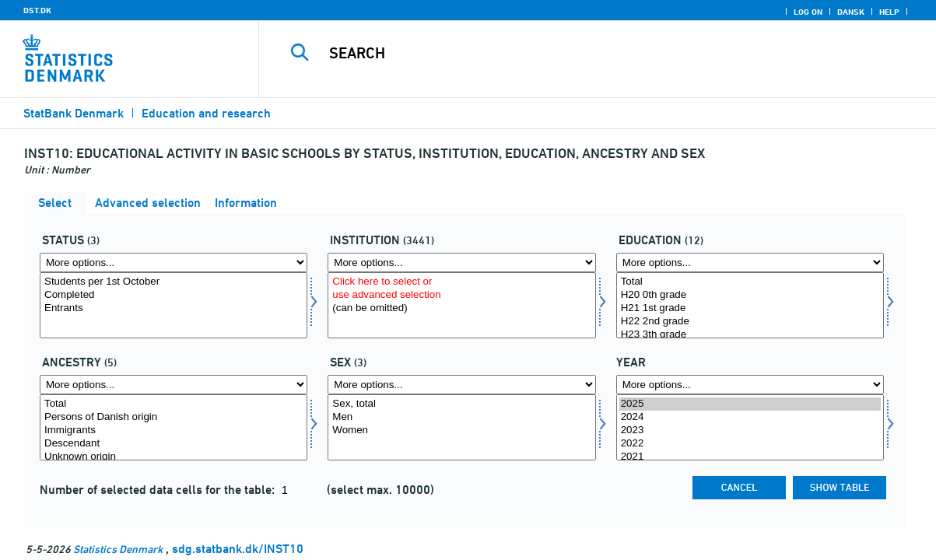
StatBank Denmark (74, 113)
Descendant (174, 444)
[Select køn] (461, 427)
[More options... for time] (750, 385)
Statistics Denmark (118, 549)
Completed (174, 295)
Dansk (851, 12)
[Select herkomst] (174, 427)
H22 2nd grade (750, 322)
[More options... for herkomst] (174, 385)
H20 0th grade (750, 295)
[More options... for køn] (461, 385)
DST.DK (37, 10)
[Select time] (750, 427)
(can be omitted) (461, 308)
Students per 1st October (174, 282)
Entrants (174, 308)
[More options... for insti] (461, 262)
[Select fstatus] (174, 305)
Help (889, 12)
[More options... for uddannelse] (750, 262)
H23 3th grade (750, 335)
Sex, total (461, 404)
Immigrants (174, 430)
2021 (750, 457)
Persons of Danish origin (174, 417)
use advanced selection (461, 295)
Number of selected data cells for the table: (159, 490)
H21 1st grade (750, 308)
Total (750, 282)
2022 (750, 444)
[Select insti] (461, 305)
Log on (808, 12)
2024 (750, 417)
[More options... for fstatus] (174, 262)
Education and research (206, 113)
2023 (750, 430)
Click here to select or (461, 282)
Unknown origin (174, 457)
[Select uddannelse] (750, 305)
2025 (750, 404)
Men (461, 417)
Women (461, 430)
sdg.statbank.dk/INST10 (238, 549)
